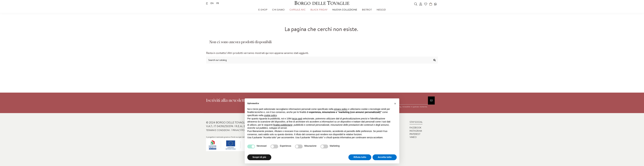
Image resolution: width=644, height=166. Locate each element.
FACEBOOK (415, 128)
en (212, 3)
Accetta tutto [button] (385, 157)
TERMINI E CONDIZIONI (218, 130)
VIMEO (413, 137)
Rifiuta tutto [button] (360, 157)
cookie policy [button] (270, 115)
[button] (263, 10)
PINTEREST (415, 134)
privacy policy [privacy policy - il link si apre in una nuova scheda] (341, 109)
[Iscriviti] (431, 101)
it (207, 3)
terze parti (297, 119)
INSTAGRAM (416, 131)
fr (218, 3)
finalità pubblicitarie (283, 125)
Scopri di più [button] (259, 157)
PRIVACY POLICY (241, 130)
